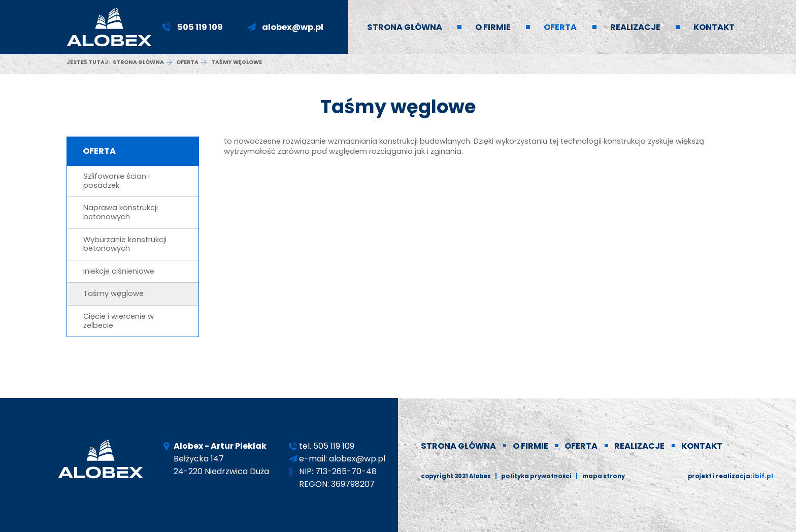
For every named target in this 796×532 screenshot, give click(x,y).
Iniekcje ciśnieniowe (119, 271)
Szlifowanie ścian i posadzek (117, 181)
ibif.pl (764, 476)
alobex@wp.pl (293, 27)
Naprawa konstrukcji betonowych (121, 212)
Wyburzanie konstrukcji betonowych (125, 244)
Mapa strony (601, 476)
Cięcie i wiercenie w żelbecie (119, 321)
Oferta (187, 62)
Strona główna (138, 62)
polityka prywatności (535, 476)
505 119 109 (200, 27)
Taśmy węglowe (113, 293)
